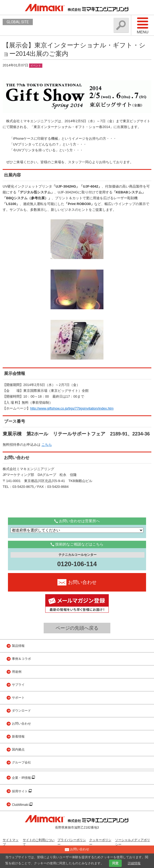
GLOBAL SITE (18, 22)
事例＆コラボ (21, 659)
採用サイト (20, 791)
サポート (18, 698)
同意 (115, 863)
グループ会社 (21, 762)
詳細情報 (134, 863)
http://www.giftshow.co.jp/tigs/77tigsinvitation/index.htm (72, 408)
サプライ (18, 685)
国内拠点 (18, 749)
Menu (143, 25)
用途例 (17, 672)
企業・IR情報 (22, 778)
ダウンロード (21, 711)
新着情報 (18, 737)
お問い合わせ (21, 724)
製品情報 (18, 646)
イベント (36, 65)
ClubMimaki (21, 805)
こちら (47, 445)
